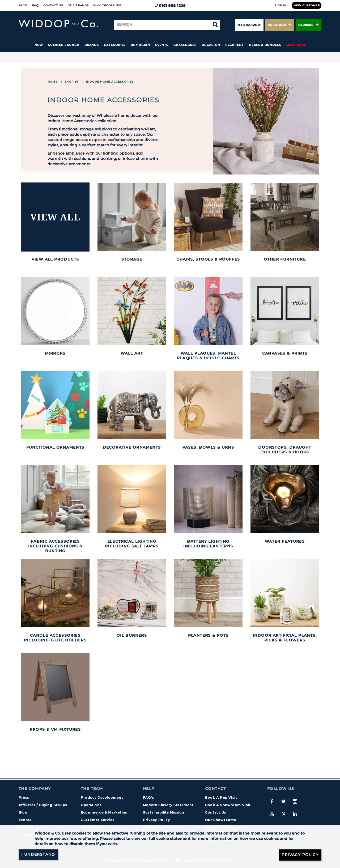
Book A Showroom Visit (228, 805)
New (39, 45)
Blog (23, 5)
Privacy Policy (156, 820)
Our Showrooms (221, 820)
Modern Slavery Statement (168, 805)
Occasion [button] (211, 45)
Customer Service (98, 820)
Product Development (102, 797)
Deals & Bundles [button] (265, 45)
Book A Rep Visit (221, 797)
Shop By (72, 82)
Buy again (140, 45)
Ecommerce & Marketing (104, 812)
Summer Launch (64, 45)
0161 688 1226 (170, 6)
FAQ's (148, 797)
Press (24, 797)
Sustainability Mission (163, 812)
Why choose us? (107, 5)
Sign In (281, 5)
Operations (91, 805)
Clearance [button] (296, 45)
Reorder (309, 25)
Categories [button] (115, 45)
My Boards (247, 25)
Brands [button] (92, 45)
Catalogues (185, 45)
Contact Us (53, 5)
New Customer (307, 5)
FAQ (35, 5)
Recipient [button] (235, 45)
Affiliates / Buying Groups (43, 805)
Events (162, 45)
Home (53, 82)
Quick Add (280, 25)
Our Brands (78, 5)
